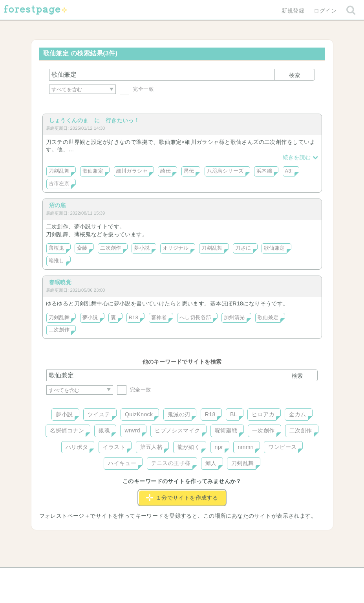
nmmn (246, 447)
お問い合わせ (125, 576)
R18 (134, 318)
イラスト (114, 447)
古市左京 (59, 184)
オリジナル (176, 248)
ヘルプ (82, 576)
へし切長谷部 (195, 318)
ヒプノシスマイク (177, 430)
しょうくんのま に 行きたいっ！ (94, 120)
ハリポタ (77, 447)
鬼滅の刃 (179, 414)
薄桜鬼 (57, 248)
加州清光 (234, 318)
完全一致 (137, 89)
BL (234, 414)
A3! (289, 171)
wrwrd (132, 430)
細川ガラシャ (132, 171)
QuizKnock (139, 414)
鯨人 (211, 463)
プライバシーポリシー (267, 576)
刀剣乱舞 (59, 171)
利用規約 (171, 576)
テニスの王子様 (171, 463)
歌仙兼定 (93, 171)
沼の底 (58, 205)
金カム (297, 414)
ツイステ (99, 414)
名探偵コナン (67, 430)
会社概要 (212, 576)
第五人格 (152, 447)
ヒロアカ (263, 414)
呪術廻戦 (226, 430)
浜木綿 (264, 171)
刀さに (243, 248)
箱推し (57, 261)
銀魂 (104, 430)
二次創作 (111, 248)
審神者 (159, 318)
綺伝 (166, 171)
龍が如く (189, 447)
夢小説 (142, 248)
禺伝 (189, 171)
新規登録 (293, 11)
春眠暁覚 (60, 282)
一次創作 (263, 430)
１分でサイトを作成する (182, 498)
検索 (294, 75)
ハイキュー (122, 463)
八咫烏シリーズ (225, 171)
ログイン (325, 11)
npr (219, 447)
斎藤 (82, 248)
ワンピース (282, 447)
